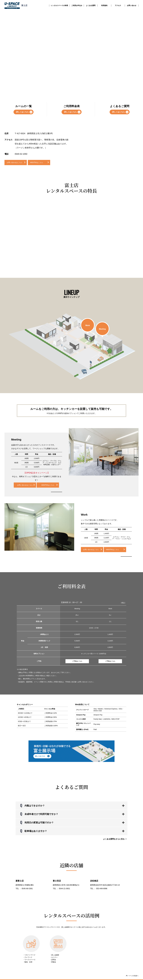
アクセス (118, 5)
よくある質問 (91, 5)
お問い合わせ (132, 5)
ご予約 (77, 661)
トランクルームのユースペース (14, 13)
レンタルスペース (31, 13)
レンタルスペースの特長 (59, 5)
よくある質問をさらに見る (115, 839)
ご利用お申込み (77, 5)
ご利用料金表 (72, 109)
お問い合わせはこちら (15, 162)
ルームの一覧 (24, 109)
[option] (104, 452)
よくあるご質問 (120, 109)
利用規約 (104, 5)
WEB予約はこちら (37, 162)
